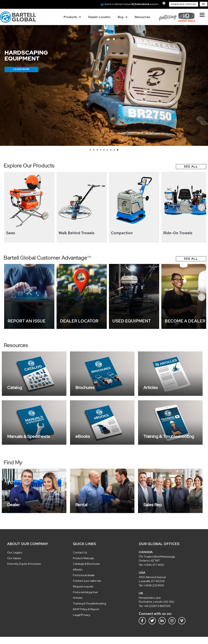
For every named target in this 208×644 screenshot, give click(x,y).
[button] (184, 4)
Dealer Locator (99, 17)
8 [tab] (114, 150)
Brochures (85, 387)
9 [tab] (118, 150)
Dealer (13, 505)
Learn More (21, 69)
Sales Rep (153, 505)
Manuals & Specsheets (29, 436)
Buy (123, 17)
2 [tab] (94, 150)
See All (191, 167)
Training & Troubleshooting (169, 436)
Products (72, 17)
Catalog (15, 387)
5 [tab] (104, 150)
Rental (81, 505)
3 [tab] (97, 150)
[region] (104, 85)
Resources (142, 17)
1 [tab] (90, 150)
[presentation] (202, 207)
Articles (151, 387)
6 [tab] (107, 150)
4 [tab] (101, 150)
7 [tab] (111, 150)
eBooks (83, 436)
